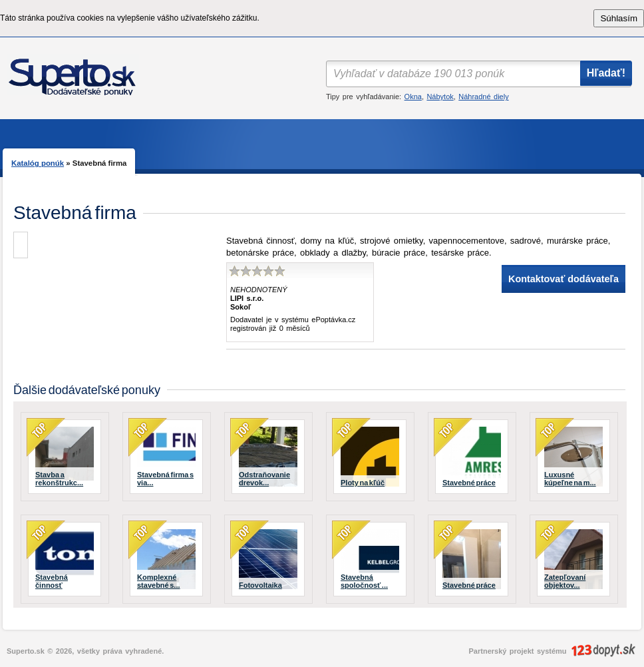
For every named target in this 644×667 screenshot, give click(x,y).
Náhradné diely (483, 97)
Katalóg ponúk (38, 163)
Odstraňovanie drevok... (264, 479)
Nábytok (440, 97)
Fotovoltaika (260, 585)
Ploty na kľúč (363, 483)
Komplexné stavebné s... (159, 581)
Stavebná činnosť (52, 581)
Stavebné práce (469, 483)
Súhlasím (619, 18)
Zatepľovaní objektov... (565, 581)
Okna (413, 97)
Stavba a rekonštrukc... (59, 479)
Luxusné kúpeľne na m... (570, 479)
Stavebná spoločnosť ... (364, 581)
